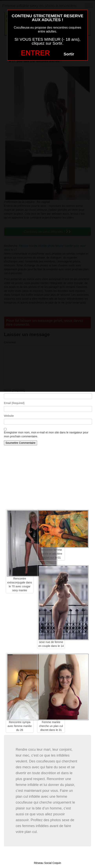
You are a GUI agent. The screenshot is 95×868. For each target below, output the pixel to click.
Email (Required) (14, 403)
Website (9, 416)
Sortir (69, 54)
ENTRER (35, 53)
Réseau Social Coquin (48, 863)
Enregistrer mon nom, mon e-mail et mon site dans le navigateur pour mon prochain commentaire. (46, 434)
